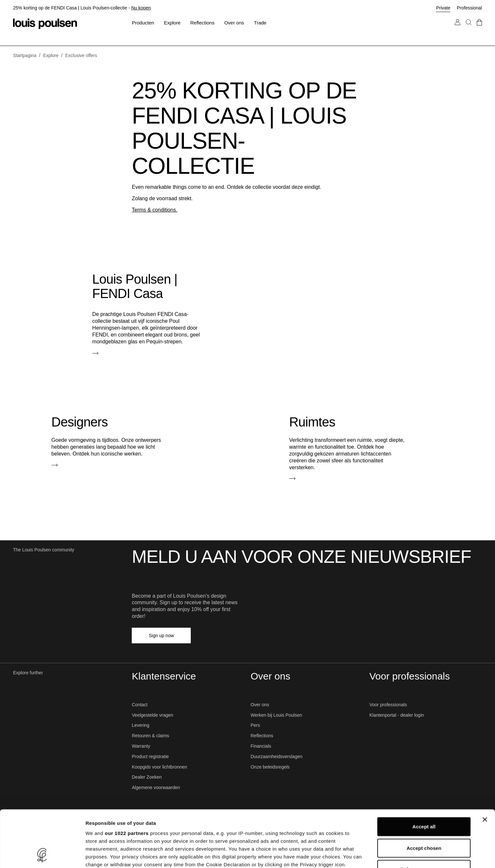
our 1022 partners (127, 780)
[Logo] (45, 24)
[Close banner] (485, 767)
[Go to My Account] (457, 29)
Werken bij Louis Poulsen (276, 715)
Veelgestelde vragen (152, 715)
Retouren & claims (150, 736)
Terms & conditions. (155, 210)
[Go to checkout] (479, 29)
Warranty (141, 746)
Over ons (260, 705)
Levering (141, 725)
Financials (261, 746)
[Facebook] (207, 636)
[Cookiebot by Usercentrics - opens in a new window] (42, 855)
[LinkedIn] (236, 636)
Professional (469, 8)
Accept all (424, 774)
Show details (342, 855)
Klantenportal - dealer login (397, 715)
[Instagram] (221, 636)
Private (443, 8)
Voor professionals (388, 705)
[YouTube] (264, 636)
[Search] (469, 29)
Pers (255, 725)
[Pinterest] (250, 636)
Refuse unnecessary (424, 816)
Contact (140, 705)
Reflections (262, 736)
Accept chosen (424, 795)
